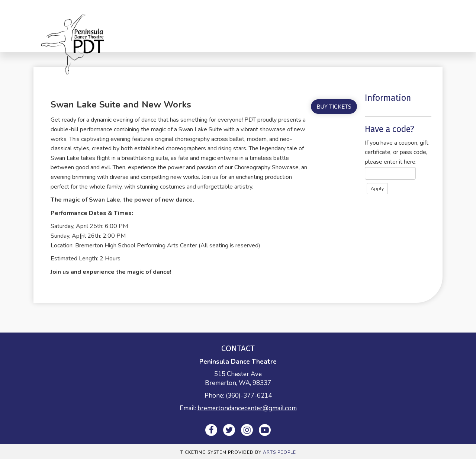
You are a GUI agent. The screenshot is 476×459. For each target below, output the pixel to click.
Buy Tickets (334, 107)
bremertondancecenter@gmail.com (247, 408)
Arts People (279, 452)
